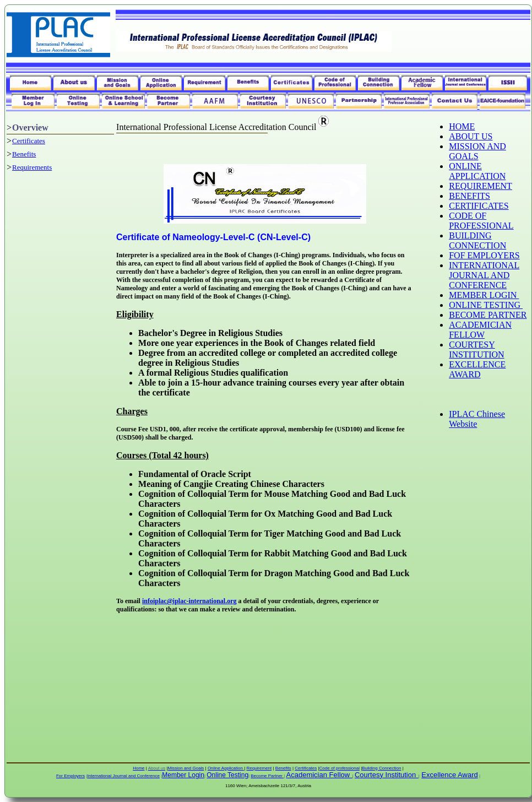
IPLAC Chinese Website (477, 419)
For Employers (70, 776)
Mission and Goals (186, 768)
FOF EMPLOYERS (484, 255)
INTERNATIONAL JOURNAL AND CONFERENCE (484, 275)
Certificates (29, 141)
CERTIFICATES (479, 206)
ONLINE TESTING (486, 305)
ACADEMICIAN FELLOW (480, 330)
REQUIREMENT (481, 186)
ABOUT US (471, 136)
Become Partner (267, 776)
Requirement (259, 768)
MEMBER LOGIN (484, 295)
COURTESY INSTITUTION (476, 349)
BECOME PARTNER (488, 315)
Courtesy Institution (385, 775)
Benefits (24, 154)
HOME (462, 126)
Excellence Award (449, 775)
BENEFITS (469, 196)
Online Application (226, 768)
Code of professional (340, 768)
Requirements (32, 167)
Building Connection (381, 768)
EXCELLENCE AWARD (477, 369)
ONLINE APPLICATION (477, 171)
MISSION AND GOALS (477, 151)
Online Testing (227, 775)
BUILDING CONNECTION (477, 240)
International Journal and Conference (123, 776)
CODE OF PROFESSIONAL (481, 221)
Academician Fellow (318, 775)
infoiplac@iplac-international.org (189, 601)
